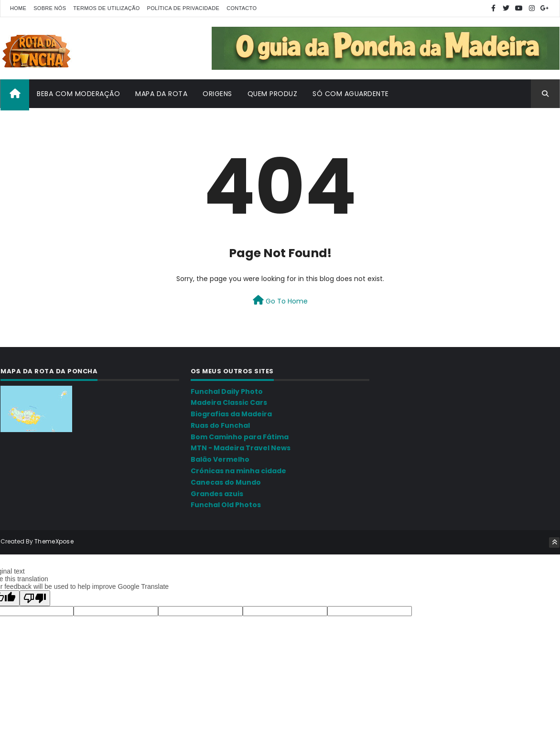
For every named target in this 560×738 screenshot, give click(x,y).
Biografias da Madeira (231, 414)
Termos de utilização (106, 8)
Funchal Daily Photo (227, 391)
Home (18, 8)
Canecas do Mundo (226, 482)
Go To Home (280, 301)
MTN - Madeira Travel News (241, 448)
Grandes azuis (217, 494)
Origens (217, 94)
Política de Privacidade (183, 8)
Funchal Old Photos (226, 505)
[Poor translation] (35, 598)
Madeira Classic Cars (229, 402)
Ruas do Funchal (220, 425)
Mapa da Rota (161, 94)
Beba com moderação (78, 94)
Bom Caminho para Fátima (240, 437)
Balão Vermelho (220, 459)
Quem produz (273, 94)
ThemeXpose (54, 541)
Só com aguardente (351, 94)
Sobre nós (50, 8)
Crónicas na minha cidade (238, 471)
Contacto (242, 8)
